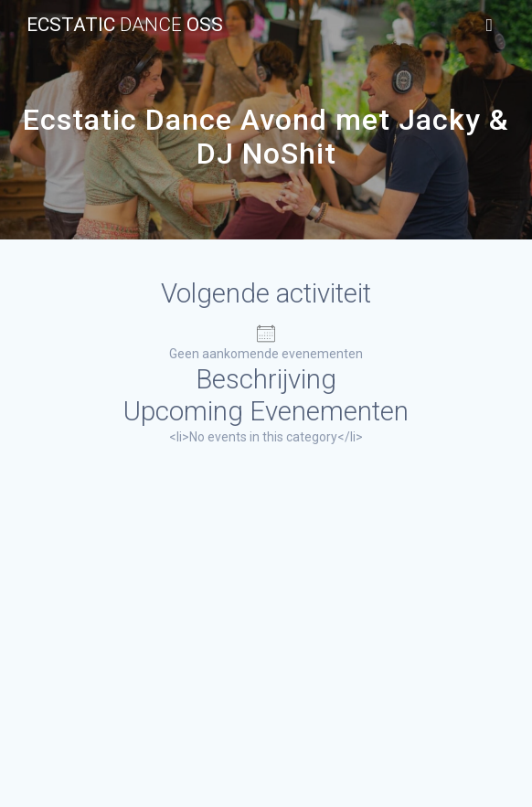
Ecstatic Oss (125, 25)
